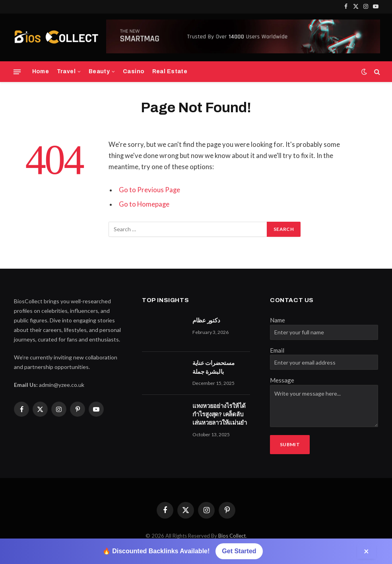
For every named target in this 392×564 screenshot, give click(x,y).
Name (278, 320)
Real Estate (170, 71)
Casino (134, 71)
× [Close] (367, 551)
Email (277, 350)
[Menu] (17, 72)
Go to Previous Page (149, 190)
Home (41, 71)
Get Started (239, 551)
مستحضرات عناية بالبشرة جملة (213, 367)
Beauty (99, 71)
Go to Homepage (144, 204)
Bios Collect (232, 536)
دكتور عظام (206, 320)
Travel (66, 71)
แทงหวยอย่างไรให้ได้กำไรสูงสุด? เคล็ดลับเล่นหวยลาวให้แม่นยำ (220, 415)
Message (282, 380)
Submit (290, 444)
